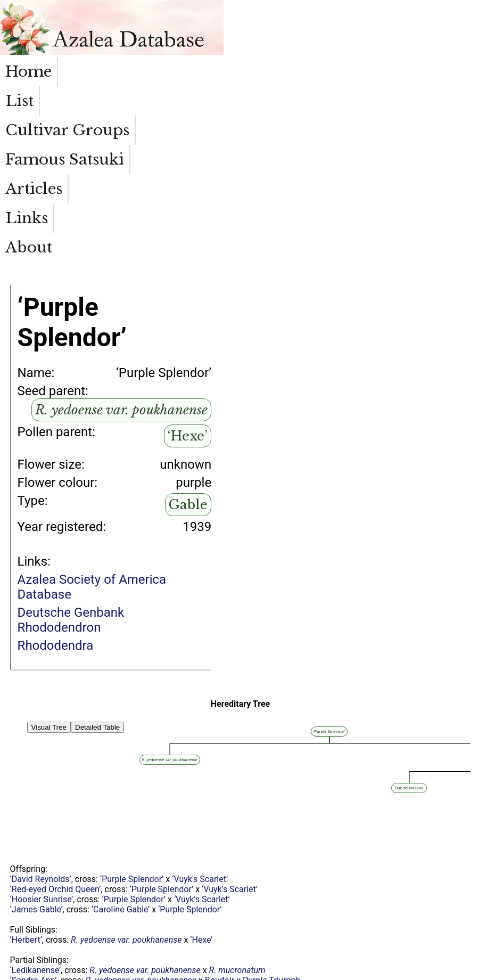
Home (28, 72)
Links (410, 72)
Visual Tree (49, 570)
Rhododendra (56, 488)
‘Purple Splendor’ (132, 722)
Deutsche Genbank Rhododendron (71, 463)
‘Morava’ (26, 874)
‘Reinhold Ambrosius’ (50, 854)
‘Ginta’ (22, 934)
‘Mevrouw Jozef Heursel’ (56, 924)
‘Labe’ (21, 894)
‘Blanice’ (26, 884)
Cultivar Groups (152, 81)
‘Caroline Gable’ (121, 752)
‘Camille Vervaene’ (139, 904)
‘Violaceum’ (153, 924)
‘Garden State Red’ (45, 864)
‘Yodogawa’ (32, 843)
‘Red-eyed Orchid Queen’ (56, 732)
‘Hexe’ (188, 279)
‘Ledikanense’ (36, 813)
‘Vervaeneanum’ (169, 864)
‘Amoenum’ (91, 874)
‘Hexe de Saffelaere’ (47, 914)
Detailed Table (97, 570)
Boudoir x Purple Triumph (253, 823)
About (466, 72)
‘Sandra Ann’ (34, 823)
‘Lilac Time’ (83, 934)
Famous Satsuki (261, 81)
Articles (348, 72)
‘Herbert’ (26, 783)
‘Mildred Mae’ (35, 833)
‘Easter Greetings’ (43, 904)
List (77, 72)
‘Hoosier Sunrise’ (42, 742)
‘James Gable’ (36, 752)
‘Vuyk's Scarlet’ (200, 722)
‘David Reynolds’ (41, 722)
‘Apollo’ (127, 914)
